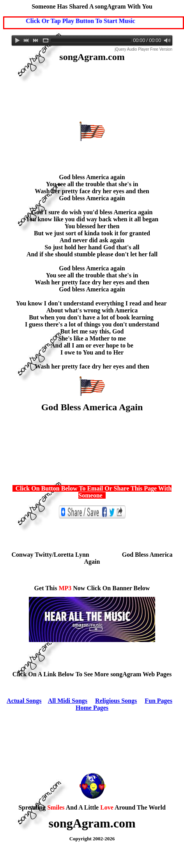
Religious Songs (116, 701)
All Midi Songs (68, 701)
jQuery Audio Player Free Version (143, 49)
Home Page (91, 708)
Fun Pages (158, 701)
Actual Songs (24, 701)
